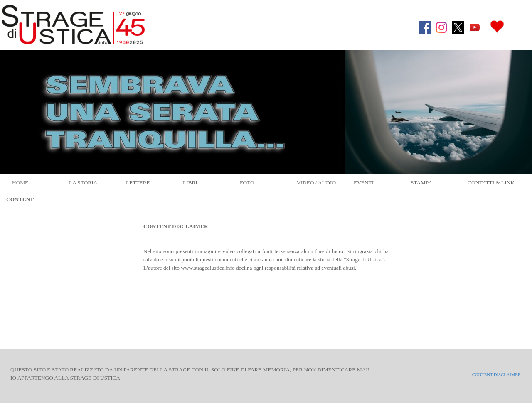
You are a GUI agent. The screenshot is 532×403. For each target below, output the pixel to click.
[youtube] (475, 27)
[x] (458, 27)
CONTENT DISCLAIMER (496, 375)
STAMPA (421, 183)
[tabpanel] (266, 243)
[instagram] (441, 27)
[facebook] (425, 27)
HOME (20, 183)
